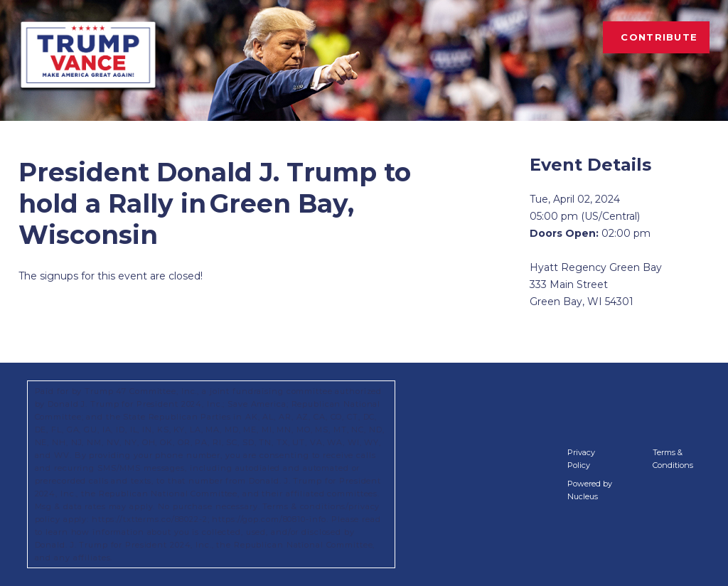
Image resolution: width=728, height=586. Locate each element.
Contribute (659, 37)
